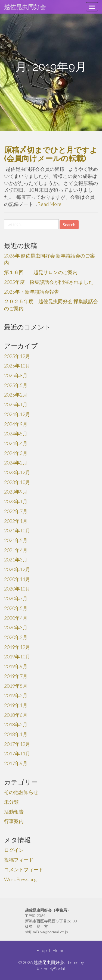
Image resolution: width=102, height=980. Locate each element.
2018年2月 (16, 724)
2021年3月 (16, 560)
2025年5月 (16, 385)
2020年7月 (16, 598)
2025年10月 (17, 366)
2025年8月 (16, 375)
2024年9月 (16, 424)
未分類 (11, 802)
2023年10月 (17, 482)
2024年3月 (16, 453)
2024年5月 (16, 434)
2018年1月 (16, 734)
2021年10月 (17, 530)
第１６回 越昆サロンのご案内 (41, 272)
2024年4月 (16, 443)
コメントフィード (24, 869)
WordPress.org (20, 879)
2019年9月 (16, 666)
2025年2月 (16, 395)
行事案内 (14, 821)
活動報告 (14, 812)
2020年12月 (17, 569)
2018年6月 (16, 715)
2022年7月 (16, 511)
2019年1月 (16, 705)
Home (58, 950)
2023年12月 (17, 472)
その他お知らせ (21, 792)
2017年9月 (16, 763)
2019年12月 (17, 647)
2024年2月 (16, 463)
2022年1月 (16, 521)
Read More (50, 204)
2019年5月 (16, 686)
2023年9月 (16, 492)
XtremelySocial (51, 968)
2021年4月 (16, 550)
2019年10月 (17, 657)
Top (42, 950)
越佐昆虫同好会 (25, 7)
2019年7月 (16, 676)
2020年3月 (16, 627)
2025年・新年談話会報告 (32, 292)
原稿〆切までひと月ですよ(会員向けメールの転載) (51, 154)
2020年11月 (17, 579)
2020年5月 (16, 608)
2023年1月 (16, 501)
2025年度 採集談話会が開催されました (49, 282)
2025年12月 (17, 356)
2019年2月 (16, 695)
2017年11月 (17, 753)
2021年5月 (16, 540)
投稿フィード (19, 860)
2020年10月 (17, 589)
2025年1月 (16, 404)
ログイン (14, 850)
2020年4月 (16, 618)
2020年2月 (16, 637)
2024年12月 (17, 414)
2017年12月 (17, 744)
